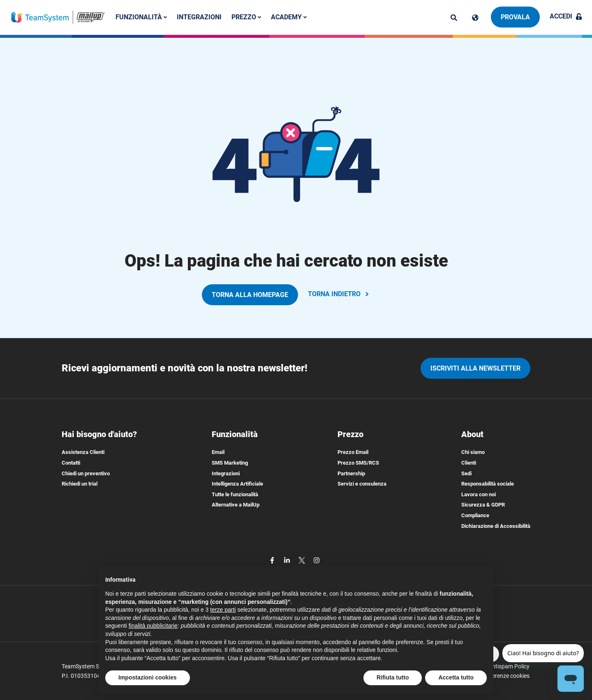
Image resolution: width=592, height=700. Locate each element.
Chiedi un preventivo (86, 473)
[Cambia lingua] (475, 18)
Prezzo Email (353, 452)
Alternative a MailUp (236, 505)
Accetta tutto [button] (456, 677)
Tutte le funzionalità (235, 494)
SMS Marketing (230, 463)
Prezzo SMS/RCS (358, 463)
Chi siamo (473, 452)
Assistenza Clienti (83, 452)
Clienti (469, 463)
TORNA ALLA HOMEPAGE (250, 295)
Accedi (566, 16)
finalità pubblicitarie (153, 626)
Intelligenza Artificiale (237, 484)
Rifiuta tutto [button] (393, 677)
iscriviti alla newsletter (475, 368)
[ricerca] (454, 18)
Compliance (475, 515)
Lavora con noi (479, 494)
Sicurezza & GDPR (483, 505)
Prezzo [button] (247, 17)
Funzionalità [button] (142, 17)
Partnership (351, 473)
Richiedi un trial (80, 484)
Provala (515, 17)
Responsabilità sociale (488, 484)
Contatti (71, 463)
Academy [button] (290, 17)
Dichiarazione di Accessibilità (496, 526)
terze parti (223, 610)
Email (218, 452)
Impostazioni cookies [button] (148, 677)
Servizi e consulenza (362, 484)
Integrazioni (200, 17)
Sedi (466, 473)
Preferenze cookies (505, 676)
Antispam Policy (509, 666)
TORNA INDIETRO (339, 294)
